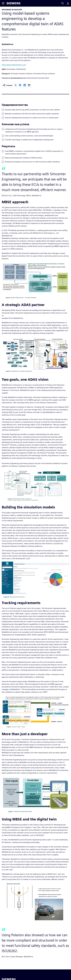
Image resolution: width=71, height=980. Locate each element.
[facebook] (20, 85)
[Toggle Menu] (3, 3)
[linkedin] (25, 85)
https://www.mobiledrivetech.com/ (14, 65)
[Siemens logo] (13, 3)
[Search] (63, 3)
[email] (29, 85)
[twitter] (16, 85)
